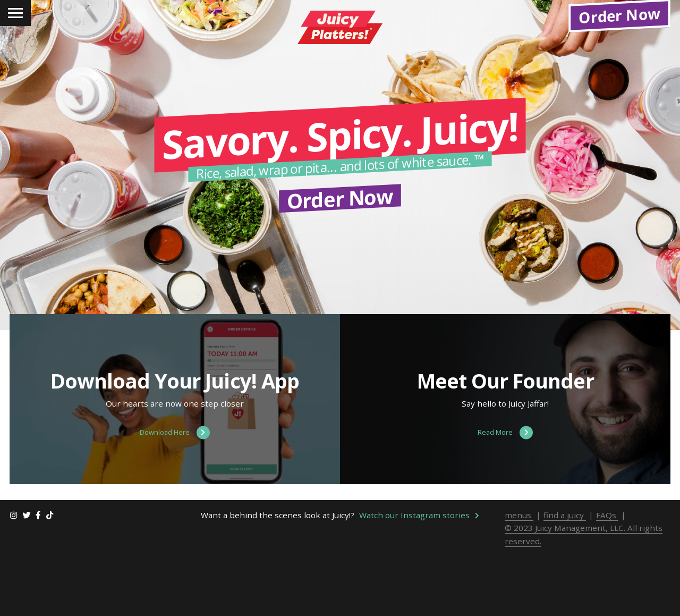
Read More (505, 501)
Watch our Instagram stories (419, 584)
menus (519, 584)
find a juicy (565, 584)
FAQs (607, 584)
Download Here (175, 501)
